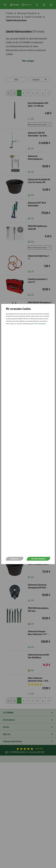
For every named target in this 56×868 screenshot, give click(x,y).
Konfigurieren (15, 559)
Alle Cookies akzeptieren (38, 559)
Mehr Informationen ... (41, 324)
